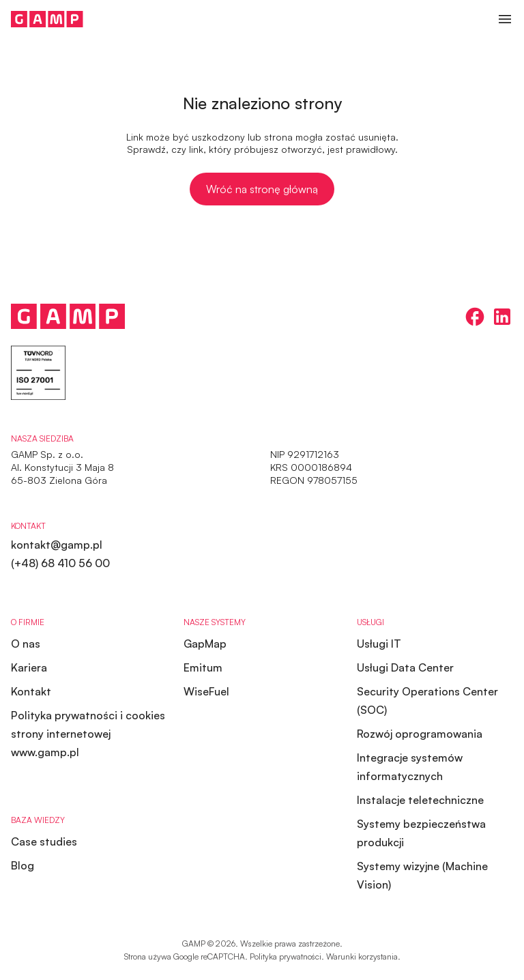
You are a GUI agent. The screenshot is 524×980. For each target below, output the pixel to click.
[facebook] (475, 317)
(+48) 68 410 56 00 (60, 563)
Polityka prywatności (286, 956)
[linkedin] (502, 317)
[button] (505, 19)
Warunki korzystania (362, 956)
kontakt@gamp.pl (57, 545)
